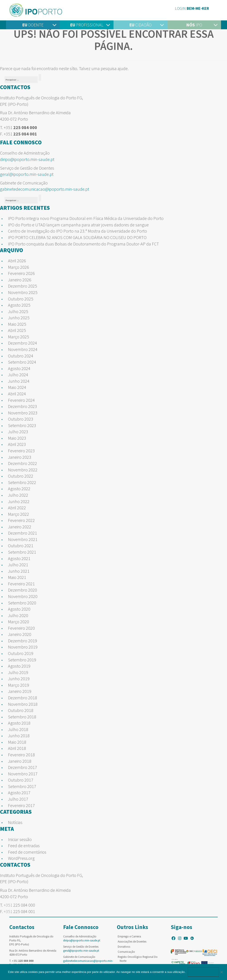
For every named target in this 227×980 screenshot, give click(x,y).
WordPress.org (21, 858)
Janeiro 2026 (20, 280)
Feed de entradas (24, 846)
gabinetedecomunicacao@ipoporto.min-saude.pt (45, 189)
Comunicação (126, 952)
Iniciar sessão (20, 839)
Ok (204, 972)
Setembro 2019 (22, 660)
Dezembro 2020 (23, 590)
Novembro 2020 (23, 596)
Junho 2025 (19, 318)
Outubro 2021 (21, 546)
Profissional (87, 25)
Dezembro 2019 (23, 641)
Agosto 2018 (19, 723)
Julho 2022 (18, 495)
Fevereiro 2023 (21, 451)
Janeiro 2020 (20, 634)
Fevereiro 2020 (21, 628)
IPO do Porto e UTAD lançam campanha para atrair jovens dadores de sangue (78, 225)
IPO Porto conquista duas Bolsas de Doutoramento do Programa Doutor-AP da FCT (83, 244)
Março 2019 (19, 685)
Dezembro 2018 (23, 698)
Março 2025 (19, 337)
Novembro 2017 (23, 774)
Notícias (15, 822)
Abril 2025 (17, 330)
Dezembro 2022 (23, 463)
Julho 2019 (18, 672)
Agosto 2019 (19, 666)
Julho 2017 (18, 799)
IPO (194, 25)
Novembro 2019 (23, 647)
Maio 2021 (17, 577)
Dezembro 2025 (23, 286)
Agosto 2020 (19, 609)
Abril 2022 (17, 508)
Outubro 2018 (21, 710)
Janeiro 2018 (20, 761)
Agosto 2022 (19, 489)
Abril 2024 (17, 394)
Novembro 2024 (23, 349)
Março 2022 (19, 514)
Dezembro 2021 (23, 533)
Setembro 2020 (22, 603)
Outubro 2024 (21, 356)
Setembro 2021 (22, 552)
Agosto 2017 (19, 793)
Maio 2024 (17, 387)
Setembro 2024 (22, 362)
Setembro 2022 (22, 482)
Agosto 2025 (19, 305)
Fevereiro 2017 (21, 805)
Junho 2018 (19, 736)
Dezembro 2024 (23, 343)
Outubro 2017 (21, 780)
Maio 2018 (17, 742)
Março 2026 (19, 267)
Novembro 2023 (23, 413)
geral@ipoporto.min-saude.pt (27, 174)
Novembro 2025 (23, 292)
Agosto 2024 (19, 368)
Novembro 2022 (23, 470)
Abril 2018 (17, 748)
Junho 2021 (19, 571)
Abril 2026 (17, 261)
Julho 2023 (18, 432)
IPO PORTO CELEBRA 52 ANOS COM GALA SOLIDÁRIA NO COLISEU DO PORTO (77, 237)
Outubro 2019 (21, 653)
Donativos (124, 947)
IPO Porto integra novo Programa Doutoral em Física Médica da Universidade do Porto (86, 218)
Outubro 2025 (21, 299)
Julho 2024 (18, 375)
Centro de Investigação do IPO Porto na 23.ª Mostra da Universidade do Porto (77, 231)
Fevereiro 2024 (21, 400)
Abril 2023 (17, 444)
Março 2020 (19, 622)
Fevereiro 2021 (21, 584)
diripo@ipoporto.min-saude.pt (27, 159)
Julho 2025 (18, 311)
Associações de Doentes (132, 942)
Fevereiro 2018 (21, 755)
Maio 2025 (17, 324)
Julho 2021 (18, 565)
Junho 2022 (19, 501)
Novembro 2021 (23, 539)
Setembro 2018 (22, 717)
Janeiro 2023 (20, 457)
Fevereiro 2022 (21, 520)
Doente (33, 25)
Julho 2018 (18, 729)
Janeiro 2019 (20, 691)
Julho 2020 (18, 615)
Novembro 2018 (23, 704)
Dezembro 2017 (23, 767)
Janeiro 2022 (20, 527)
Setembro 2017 (22, 786)
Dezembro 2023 (23, 406)
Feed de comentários (27, 852)
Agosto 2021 (19, 558)
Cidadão (140, 25)
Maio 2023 (17, 438)
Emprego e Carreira (129, 936)
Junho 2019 (19, 679)
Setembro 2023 (22, 425)
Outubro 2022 (21, 476)
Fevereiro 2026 (21, 273)
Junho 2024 (19, 381)
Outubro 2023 (21, 419)
